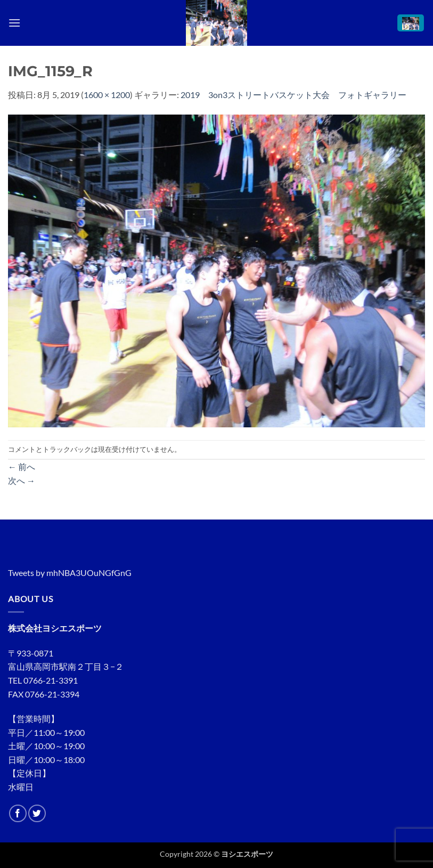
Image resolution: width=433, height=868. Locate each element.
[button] (14, 23)
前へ (22, 467)
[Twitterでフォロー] (37, 813)
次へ (22, 480)
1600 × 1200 (107, 95)
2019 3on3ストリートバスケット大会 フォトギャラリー (293, 95)
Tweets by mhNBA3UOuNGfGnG (70, 573)
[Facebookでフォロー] (18, 813)
